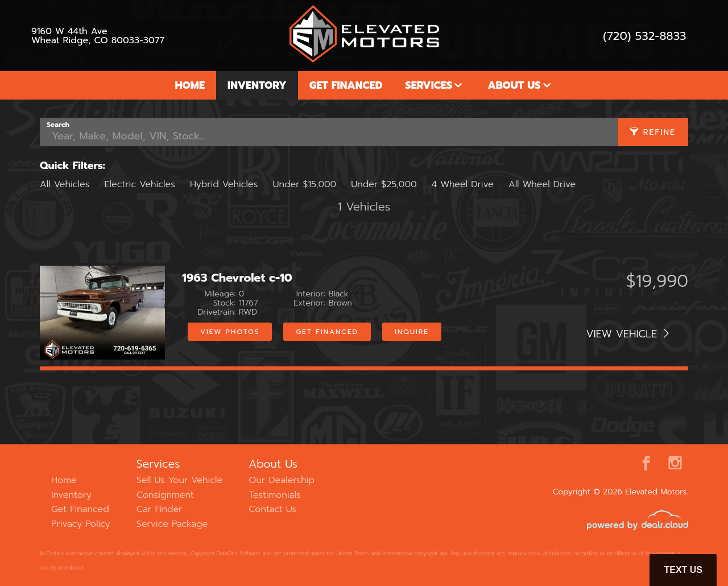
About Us (514, 85)
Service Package (172, 524)
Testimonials (274, 495)
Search (58, 125)
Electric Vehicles (139, 184)
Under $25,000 (384, 184)
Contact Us (272, 509)
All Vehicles (65, 184)
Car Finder (160, 509)
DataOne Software (239, 554)
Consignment (165, 495)
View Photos (230, 332)
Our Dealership (282, 480)
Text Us (683, 570)
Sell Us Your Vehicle (179, 480)
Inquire (412, 332)
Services (429, 85)
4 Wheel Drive (463, 184)
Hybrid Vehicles (224, 184)
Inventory (257, 85)
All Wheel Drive (542, 184)
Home (190, 85)
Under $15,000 (304, 184)
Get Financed (346, 85)
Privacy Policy (81, 524)
